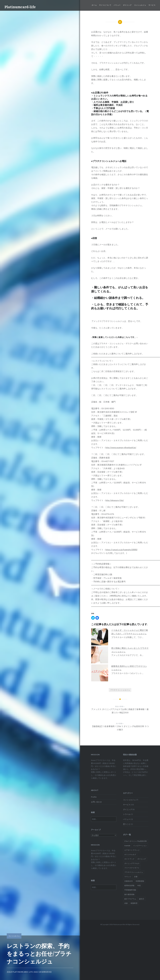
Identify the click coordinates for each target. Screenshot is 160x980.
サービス (152, 5)
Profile (94, 797)
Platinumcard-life (20, 7)
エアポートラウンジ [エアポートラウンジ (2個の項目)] (132, 850)
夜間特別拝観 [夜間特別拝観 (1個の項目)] (129, 885)
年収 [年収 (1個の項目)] (139, 885)
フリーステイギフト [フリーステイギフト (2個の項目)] (132, 868)
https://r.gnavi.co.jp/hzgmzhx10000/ (121, 550)
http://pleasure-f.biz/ (115, 500)
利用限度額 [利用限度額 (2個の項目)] (140, 881)
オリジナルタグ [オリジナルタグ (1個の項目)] (130, 854)
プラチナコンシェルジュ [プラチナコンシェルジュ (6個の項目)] (134, 872)
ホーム (94, 5)
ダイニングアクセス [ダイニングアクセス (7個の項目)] (132, 863)
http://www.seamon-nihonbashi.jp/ (121, 447)
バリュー (117, 5)
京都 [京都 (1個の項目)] (136, 877)
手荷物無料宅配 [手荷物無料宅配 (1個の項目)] (130, 890)
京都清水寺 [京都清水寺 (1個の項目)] (129, 881)
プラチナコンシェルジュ (120, 690)
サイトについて (105, 5)
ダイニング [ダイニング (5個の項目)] (142, 859)
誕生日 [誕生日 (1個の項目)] (142, 899)
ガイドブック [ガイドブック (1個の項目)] (129, 859)
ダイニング (127, 5)
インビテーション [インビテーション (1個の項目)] (140, 846)
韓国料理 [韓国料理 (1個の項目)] (134, 903)
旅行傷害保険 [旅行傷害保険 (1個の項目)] (129, 894)
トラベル (127, 814)
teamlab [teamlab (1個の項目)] (127, 846)
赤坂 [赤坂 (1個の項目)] (126, 903)
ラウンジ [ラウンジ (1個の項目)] (128, 877)
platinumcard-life (23, 972)
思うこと (127, 824)
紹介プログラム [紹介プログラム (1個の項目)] (130, 899)
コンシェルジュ (140, 5)
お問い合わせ (96, 802)
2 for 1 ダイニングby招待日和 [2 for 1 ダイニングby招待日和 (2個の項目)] (136, 841)
